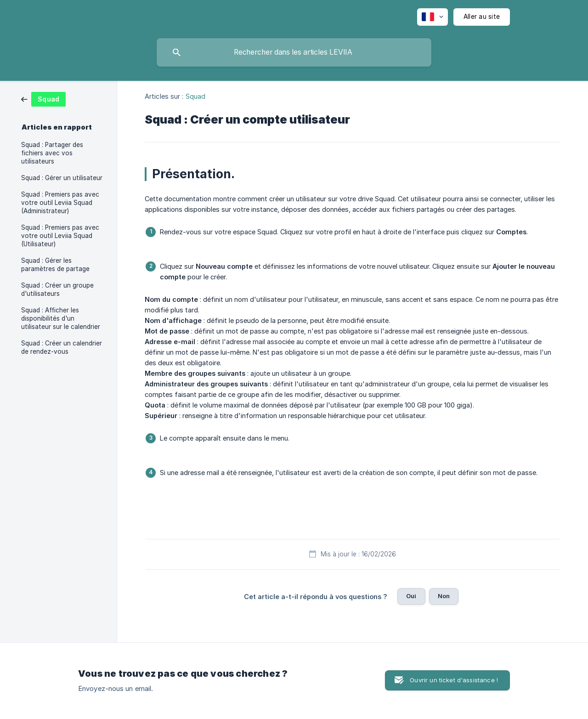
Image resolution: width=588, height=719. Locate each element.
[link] (43, 99)
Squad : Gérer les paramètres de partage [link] (55, 265)
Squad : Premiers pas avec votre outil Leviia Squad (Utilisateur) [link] (60, 236)
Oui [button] (411, 596)
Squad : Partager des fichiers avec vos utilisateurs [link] (52, 153)
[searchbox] (294, 52)
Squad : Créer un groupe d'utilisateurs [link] (57, 289)
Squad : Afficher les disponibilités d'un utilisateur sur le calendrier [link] (61, 318)
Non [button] (444, 596)
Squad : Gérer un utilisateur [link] (62, 178)
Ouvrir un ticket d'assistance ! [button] (454, 680)
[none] (433, 17)
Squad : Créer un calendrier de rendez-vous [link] (62, 347)
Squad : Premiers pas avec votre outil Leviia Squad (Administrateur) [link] (60, 203)
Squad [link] (196, 96)
